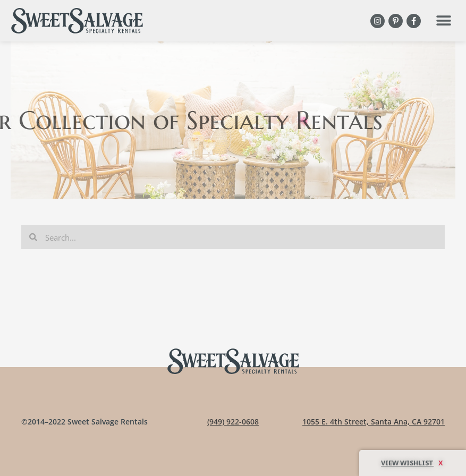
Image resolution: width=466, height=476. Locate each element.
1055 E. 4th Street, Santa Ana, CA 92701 (374, 422)
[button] (443, 21)
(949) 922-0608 (233, 422)
